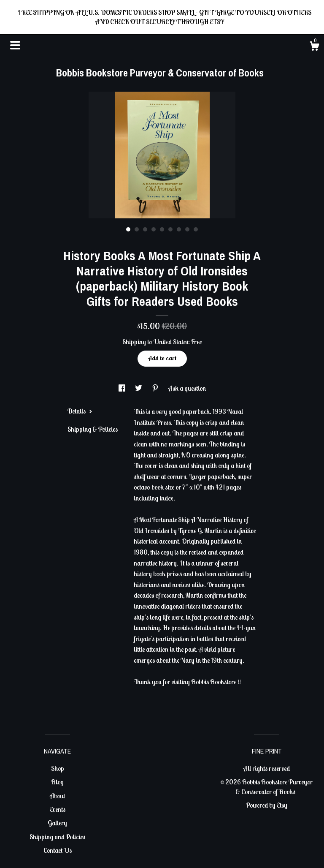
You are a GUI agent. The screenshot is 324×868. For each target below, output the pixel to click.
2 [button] (137, 229)
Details (80, 411)
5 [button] (162, 229)
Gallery (57, 823)
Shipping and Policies (57, 837)
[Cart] (314, 47)
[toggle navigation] (15, 45)
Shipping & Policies (93, 429)
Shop (58, 768)
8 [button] (187, 229)
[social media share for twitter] (139, 388)
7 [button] (179, 229)
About (57, 796)
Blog (57, 782)
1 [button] (128, 229)
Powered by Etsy (267, 805)
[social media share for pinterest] (156, 388)
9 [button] (196, 229)
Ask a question (187, 388)
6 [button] (170, 229)
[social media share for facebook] (123, 388)
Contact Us (58, 850)
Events (58, 809)
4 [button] (154, 229)
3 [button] (145, 229)
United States (171, 342)
